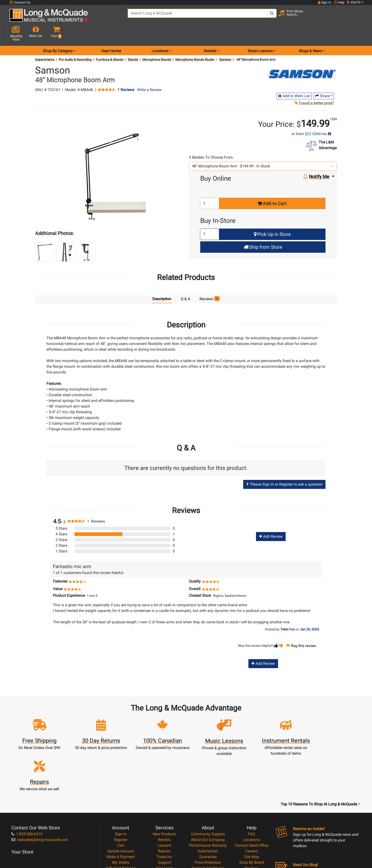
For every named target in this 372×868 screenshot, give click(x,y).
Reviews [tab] (210, 282)
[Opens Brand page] (302, 55)
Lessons (164, 793)
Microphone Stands (157, 43)
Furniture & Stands (110, 43)
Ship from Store (263, 230)
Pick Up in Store (272, 217)
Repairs (164, 799)
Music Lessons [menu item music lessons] (260, 34)
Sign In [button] (324, 2)
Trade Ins (164, 805)
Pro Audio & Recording (75, 43)
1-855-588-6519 (27, 782)
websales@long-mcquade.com (40, 788)
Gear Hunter (111, 34)
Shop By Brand (252, 810)
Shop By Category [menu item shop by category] (58, 34)
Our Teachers (208, 833)
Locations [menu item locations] (160, 34)
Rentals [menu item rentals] (210, 34)
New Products (164, 782)
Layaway (164, 822)
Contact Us (20, 2)
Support (164, 810)
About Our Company (208, 788)
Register (121, 788)
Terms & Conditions (208, 816)
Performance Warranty (208, 793)
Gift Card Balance (121, 816)
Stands (133, 43)
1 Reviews (126, 73)
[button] (359, 17)
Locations (251, 788)
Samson (225, 43)
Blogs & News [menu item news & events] (310, 34)
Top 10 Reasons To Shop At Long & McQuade (321, 752)
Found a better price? (314, 86)
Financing (164, 816)
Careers (252, 799)
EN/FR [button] (353, 2)
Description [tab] (162, 282)
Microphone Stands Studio (195, 43)
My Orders (121, 810)
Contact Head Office (252, 793)
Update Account (121, 799)
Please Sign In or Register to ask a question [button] (284, 467)
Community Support (208, 782)
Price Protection (208, 810)
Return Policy (208, 827)
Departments (45, 43)
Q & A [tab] (185, 282)
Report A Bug (251, 822)
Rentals (164, 788)
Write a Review (149, 73)
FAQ (252, 782)
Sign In (121, 782)
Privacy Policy (208, 822)
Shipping (164, 827)
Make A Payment (121, 805)
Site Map (252, 805)
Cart (121, 793)
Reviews (251, 816)
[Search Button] (270, 17)
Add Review (271, 520)
